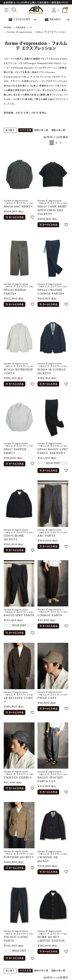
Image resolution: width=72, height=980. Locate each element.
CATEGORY (19, 20)
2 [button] (56, 143)
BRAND (53, 20)
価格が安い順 (41, 130)
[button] (66, 143)
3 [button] (61, 143)
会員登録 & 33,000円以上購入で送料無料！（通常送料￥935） (36, 2)
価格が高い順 (58, 130)
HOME (8, 27)
